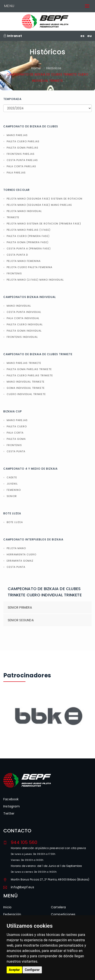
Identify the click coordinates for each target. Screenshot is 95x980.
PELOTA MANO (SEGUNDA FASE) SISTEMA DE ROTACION (45, 199)
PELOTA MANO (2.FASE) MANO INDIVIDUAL (35, 280)
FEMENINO (14, 490)
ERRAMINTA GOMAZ (20, 561)
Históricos (54, 68)
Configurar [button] (32, 970)
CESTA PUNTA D (17, 255)
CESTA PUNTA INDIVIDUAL (24, 312)
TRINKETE (13, 217)
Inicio (7, 907)
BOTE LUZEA (15, 522)
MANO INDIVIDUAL (19, 306)
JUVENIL (12, 484)
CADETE (12, 477)
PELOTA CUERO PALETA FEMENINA (29, 267)
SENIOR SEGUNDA (21, 620)
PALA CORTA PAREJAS (21, 166)
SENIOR (12, 496)
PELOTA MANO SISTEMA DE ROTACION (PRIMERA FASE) (44, 224)
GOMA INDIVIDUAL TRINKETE (26, 388)
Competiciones (63, 914)
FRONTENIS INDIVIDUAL (22, 337)
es (82, 36)
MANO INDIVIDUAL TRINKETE (26, 382)
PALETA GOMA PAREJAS (22, 148)
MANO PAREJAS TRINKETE (24, 363)
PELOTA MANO (16, 548)
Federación (12, 914)
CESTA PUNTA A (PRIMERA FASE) (29, 249)
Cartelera (58, 907)
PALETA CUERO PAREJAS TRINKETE (30, 375)
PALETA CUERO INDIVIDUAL (25, 324)
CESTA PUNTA (16, 451)
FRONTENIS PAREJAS (21, 154)
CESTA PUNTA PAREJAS (22, 160)
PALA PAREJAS (16, 173)
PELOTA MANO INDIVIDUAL (24, 211)
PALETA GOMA (16, 439)
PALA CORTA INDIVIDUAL (23, 318)
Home (36, 68)
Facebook (11, 799)
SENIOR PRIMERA (20, 607)
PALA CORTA (15, 433)
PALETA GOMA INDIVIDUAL (24, 331)
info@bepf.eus (22, 887)
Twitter (9, 813)
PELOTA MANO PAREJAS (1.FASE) (29, 230)
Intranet (13, 36)
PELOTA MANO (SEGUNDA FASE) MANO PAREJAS (39, 205)
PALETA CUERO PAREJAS (23, 141)
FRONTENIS (14, 273)
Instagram (12, 806)
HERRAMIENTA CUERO (21, 554)
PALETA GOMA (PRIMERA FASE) (28, 242)
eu (89, 36)
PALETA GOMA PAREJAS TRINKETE (29, 369)
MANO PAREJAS (17, 135)
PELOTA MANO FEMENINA (24, 261)
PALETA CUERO (17, 426)
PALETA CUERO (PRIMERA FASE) (28, 236)
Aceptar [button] (14, 970)
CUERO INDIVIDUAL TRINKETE (26, 394)
